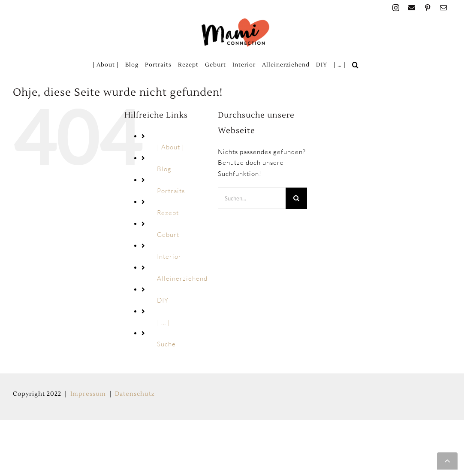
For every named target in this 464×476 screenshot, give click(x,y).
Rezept (168, 213)
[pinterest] (428, 8)
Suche (166, 344)
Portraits (171, 191)
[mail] (444, 8)
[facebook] (412, 8)
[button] (356, 65)
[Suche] (296, 198)
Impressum (88, 394)
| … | (164, 322)
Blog (164, 169)
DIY (163, 300)
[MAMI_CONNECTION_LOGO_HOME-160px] (235, 21)
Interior (169, 256)
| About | (171, 147)
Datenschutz (135, 394)
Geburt (168, 235)
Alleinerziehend (182, 278)
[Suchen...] (252, 198)
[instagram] (396, 8)
